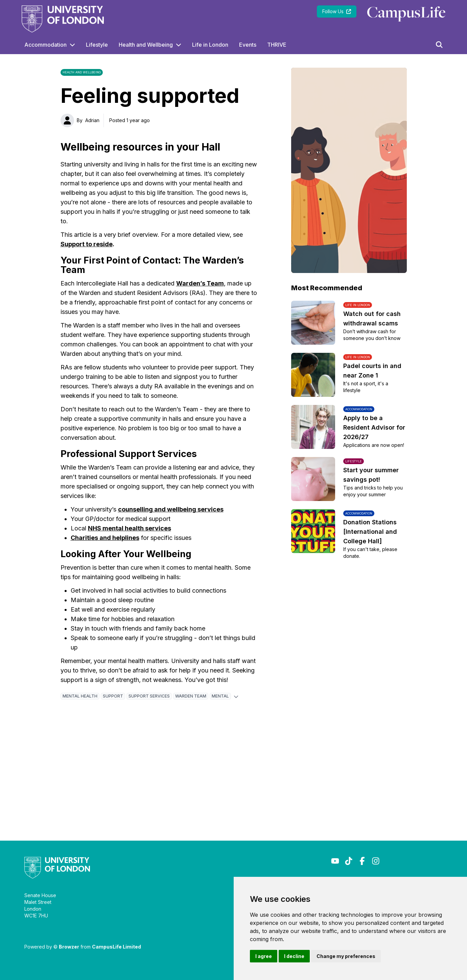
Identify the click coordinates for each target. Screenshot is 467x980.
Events (248, 45)
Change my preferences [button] (346, 956)
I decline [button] (294, 956)
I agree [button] (264, 956)
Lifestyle (97, 45)
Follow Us (337, 11)
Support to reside (87, 244)
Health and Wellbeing (146, 45)
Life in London (210, 45)
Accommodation (45, 45)
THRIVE (277, 45)
